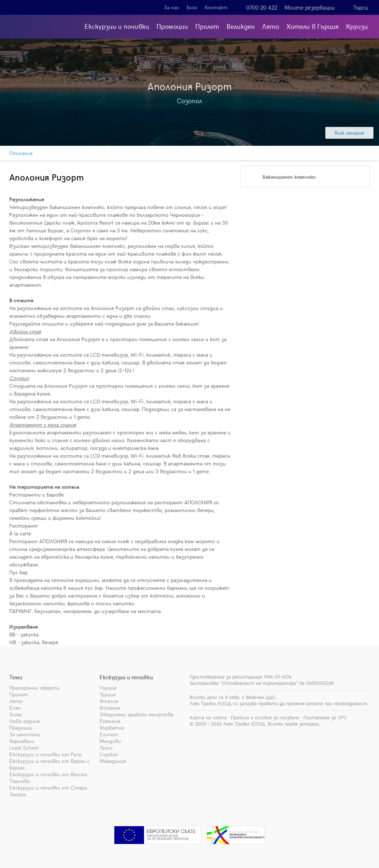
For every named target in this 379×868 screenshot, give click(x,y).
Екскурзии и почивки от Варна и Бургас (49, 764)
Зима (15, 714)
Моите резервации (310, 7)
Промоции (172, 26)
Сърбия (109, 754)
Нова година (24, 721)
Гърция (108, 688)
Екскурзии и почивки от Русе (45, 754)
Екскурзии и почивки (117, 26)
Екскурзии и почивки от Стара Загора (48, 791)
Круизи (357, 26)
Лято (271, 26)
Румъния (110, 721)
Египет (109, 734)
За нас (172, 7)
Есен (15, 708)
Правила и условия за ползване (265, 717)
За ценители (25, 734)
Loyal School (24, 748)
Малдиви (110, 741)
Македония (113, 761)
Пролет (207, 26)
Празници (21, 728)
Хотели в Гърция (313, 26)
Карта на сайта (208, 717)
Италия (109, 701)
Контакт (216, 7)
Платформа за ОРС (325, 717)
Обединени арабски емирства (136, 714)
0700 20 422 (262, 7)
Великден (241, 26)
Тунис (106, 748)
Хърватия (112, 728)
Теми (16, 677)
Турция (108, 694)
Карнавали (22, 741)
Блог (192, 7)
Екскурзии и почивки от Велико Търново (48, 778)
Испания (110, 708)
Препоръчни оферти (34, 688)
